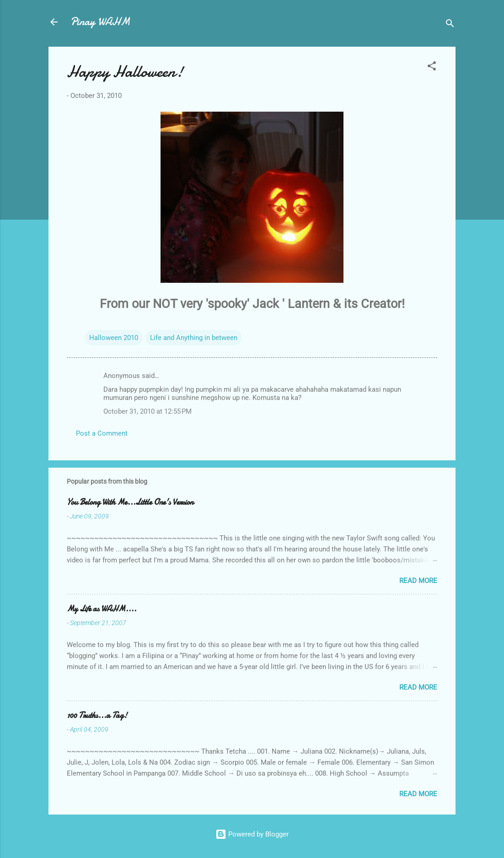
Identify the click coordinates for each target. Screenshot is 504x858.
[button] (432, 67)
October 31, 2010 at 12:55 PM (147, 411)
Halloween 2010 (114, 338)
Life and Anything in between (194, 338)
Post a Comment (102, 433)
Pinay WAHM (100, 22)
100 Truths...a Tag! (97, 715)
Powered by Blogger (252, 834)
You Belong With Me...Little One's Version (130, 502)
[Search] (450, 25)
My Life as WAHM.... (102, 609)
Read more (418, 581)
